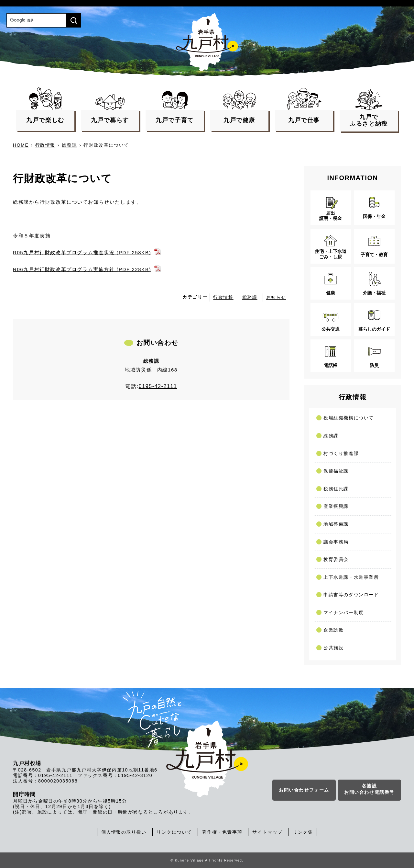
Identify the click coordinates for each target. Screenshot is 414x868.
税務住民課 (336, 489)
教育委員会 (336, 559)
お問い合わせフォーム (304, 790)
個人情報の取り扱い (124, 832)
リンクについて (174, 832)
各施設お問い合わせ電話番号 (369, 789)
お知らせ (276, 297)
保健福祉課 (336, 471)
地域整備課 (336, 524)
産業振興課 (336, 506)
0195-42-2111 (158, 386)
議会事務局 (336, 542)
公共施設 (333, 648)
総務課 (69, 145)
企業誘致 (333, 630)
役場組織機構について (349, 418)
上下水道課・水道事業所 (351, 577)
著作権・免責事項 (222, 832)
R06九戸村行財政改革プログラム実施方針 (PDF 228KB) (82, 269)
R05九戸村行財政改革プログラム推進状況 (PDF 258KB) (82, 252)
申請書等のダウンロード (351, 595)
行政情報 (45, 145)
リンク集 (303, 832)
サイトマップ (267, 832)
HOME (21, 145)
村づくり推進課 (341, 453)
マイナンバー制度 (344, 612)
